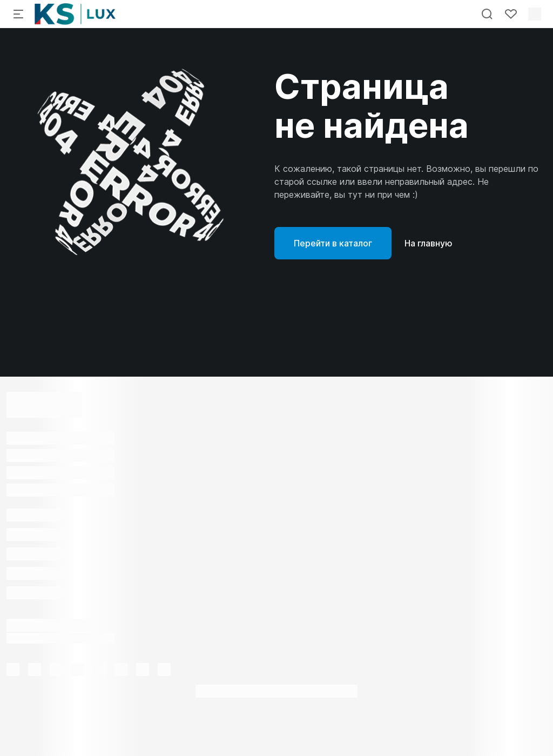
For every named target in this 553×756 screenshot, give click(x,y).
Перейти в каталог (333, 243)
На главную (429, 243)
